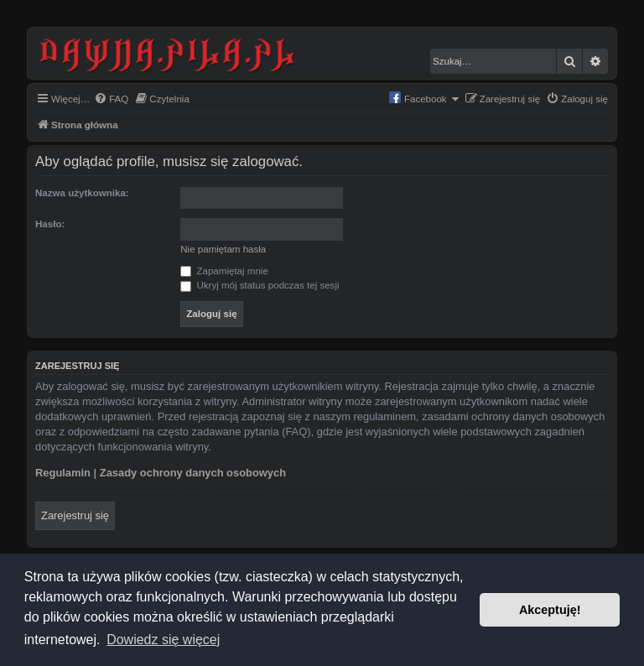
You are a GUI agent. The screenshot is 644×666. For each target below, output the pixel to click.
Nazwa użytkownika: (82, 193)
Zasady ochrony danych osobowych (193, 473)
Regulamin (63, 473)
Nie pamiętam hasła (223, 249)
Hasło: (50, 224)
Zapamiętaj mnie (224, 271)
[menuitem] (111, 99)
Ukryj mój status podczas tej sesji (260, 285)
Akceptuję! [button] (550, 610)
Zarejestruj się (75, 515)
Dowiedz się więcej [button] (163, 640)
